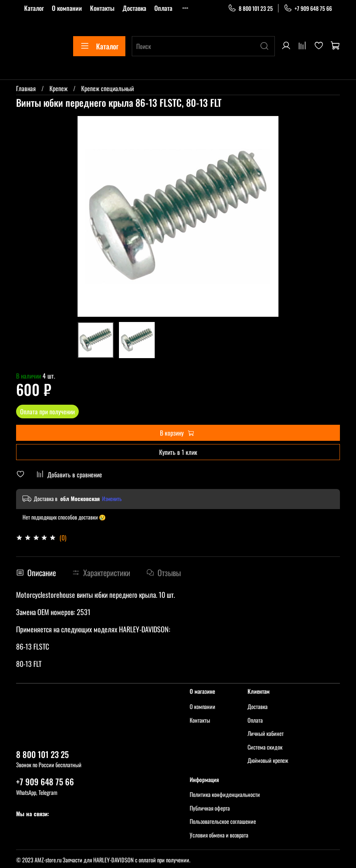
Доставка (134, 8)
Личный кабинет (266, 733)
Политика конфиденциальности (225, 794)
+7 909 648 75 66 (308, 8)
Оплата (163, 8)
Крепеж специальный (107, 88)
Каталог (34, 8)
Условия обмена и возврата (219, 835)
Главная (26, 88)
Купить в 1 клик (178, 452)
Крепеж (58, 88)
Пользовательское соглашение (223, 821)
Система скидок (265, 747)
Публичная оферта (210, 808)
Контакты (102, 8)
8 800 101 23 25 (250, 8)
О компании (67, 8)
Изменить (112, 499)
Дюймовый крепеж (268, 760)
